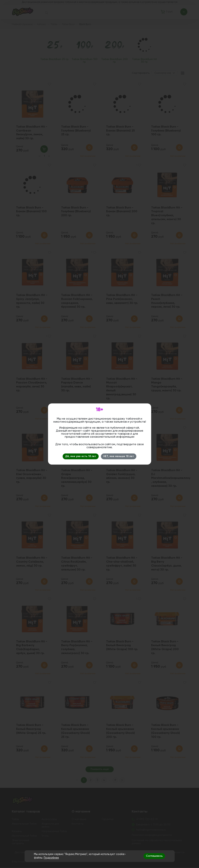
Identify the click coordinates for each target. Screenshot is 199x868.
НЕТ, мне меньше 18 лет (119, 456)
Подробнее (51, 858)
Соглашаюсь (154, 856)
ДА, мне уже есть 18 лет (81, 456)
